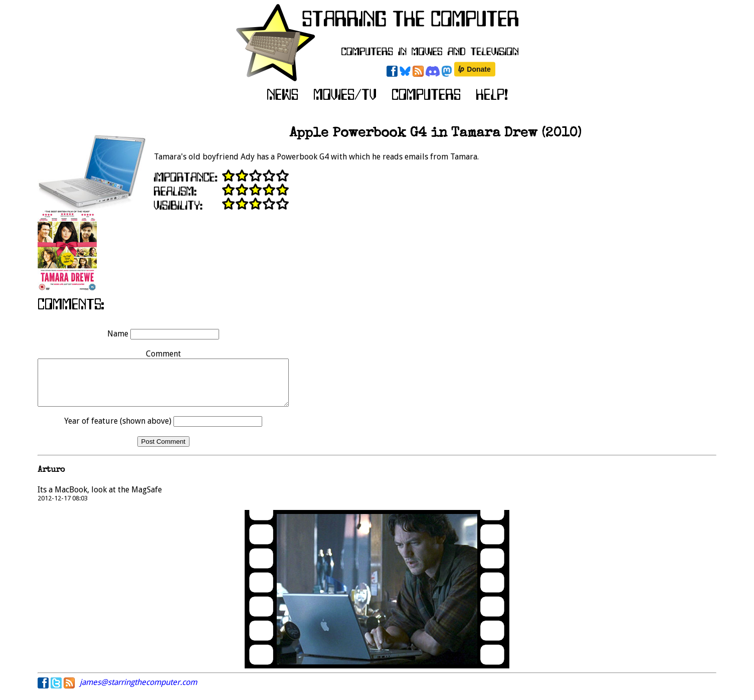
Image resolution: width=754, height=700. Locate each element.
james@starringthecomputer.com (138, 691)
